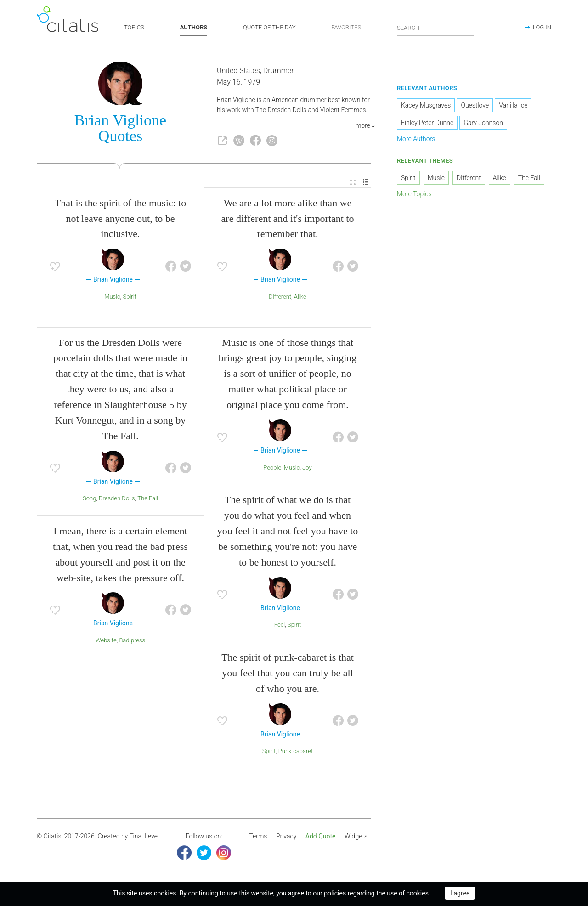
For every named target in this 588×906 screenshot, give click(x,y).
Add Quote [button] (321, 837)
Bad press (132, 640)
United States (238, 71)
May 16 (229, 82)
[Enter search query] (435, 28)
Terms (258, 837)
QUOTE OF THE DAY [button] (269, 27)
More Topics (414, 194)
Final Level (144, 837)
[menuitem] (353, 183)
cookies (165, 893)
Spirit (129, 297)
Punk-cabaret (296, 751)
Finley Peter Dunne (427, 123)
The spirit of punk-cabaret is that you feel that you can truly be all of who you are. (288, 673)
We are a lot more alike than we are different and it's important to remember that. (288, 218)
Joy (307, 467)
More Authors (416, 139)
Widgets (356, 837)
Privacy (286, 837)
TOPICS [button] (134, 27)
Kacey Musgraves (426, 106)
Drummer (279, 71)
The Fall (148, 499)
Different (280, 297)
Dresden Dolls (117, 499)
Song (89, 499)
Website (106, 640)
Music (112, 297)
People (272, 467)
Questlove (475, 106)
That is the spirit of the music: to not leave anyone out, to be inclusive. (121, 218)
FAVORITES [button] (346, 27)
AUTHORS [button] (194, 27)
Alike (300, 297)
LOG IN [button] (542, 27)
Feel (280, 625)
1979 (252, 82)
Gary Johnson (483, 123)
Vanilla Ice (513, 106)
